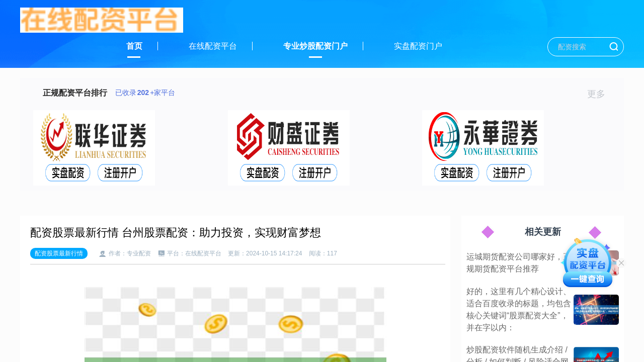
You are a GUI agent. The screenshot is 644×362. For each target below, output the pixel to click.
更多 (600, 94)
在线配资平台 (213, 46)
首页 (134, 46)
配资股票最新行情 (59, 253)
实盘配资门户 (418, 46)
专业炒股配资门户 (315, 46)
